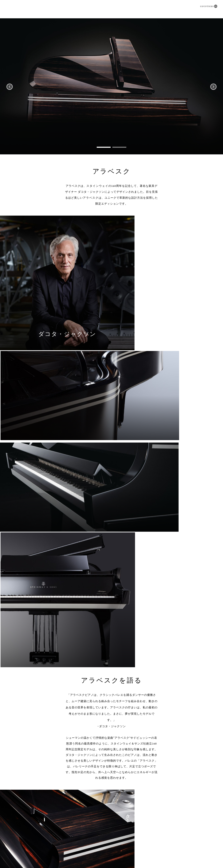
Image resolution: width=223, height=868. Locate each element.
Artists (155, 19)
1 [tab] (104, 153)
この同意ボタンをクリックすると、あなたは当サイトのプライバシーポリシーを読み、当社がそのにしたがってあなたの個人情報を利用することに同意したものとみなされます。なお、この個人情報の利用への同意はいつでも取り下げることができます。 (114, 797)
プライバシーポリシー (155, 794)
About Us (168, 863)
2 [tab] (119, 153)
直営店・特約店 (116, 19)
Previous (10, 92)
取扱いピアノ (86, 19)
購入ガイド (43, 19)
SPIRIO (64, 19)
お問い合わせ (178, 19)
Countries (205, 3)
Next (213, 92)
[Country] (139, 758)
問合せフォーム (55, 863)
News (139, 19)
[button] (214, 3)
